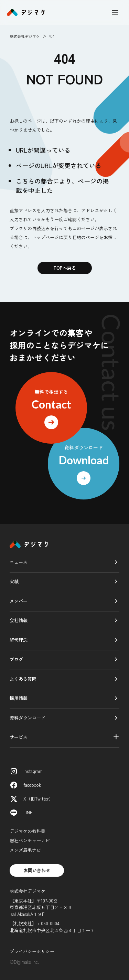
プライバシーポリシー (32, 951)
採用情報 (19, 698)
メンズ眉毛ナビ (25, 850)
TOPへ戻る (65, 268)
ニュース (19, 562)
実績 (14, 581)
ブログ (16, 659)
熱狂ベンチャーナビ (30, 840)
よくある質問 (23, 679)
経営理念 (19, 640)
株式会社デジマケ (25, 36)
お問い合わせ (37, 870)
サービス (19, 737)
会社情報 (19, 620)
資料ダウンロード (28, 718)
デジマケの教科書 (28, 831)
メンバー (19, 601)
